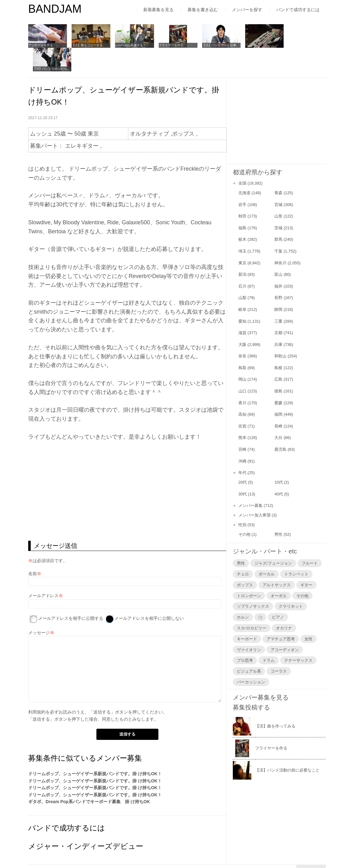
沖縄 (242, 437)
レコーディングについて (261, 45)
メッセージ (39, 609)
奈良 (242, 332)
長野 (278, 274)
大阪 (242, 321)
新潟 (242, 251)
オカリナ (284, 604)
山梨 (242, 274)
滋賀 (242, 309)
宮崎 (242, 425)
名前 (33, 550)
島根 (278, 344)
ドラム (269, 637)
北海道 (244, 169)
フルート (310, 539)
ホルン (243, 593)
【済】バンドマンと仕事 (218, 45)
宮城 (278, 181)
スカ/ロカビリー (252, 604)
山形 (278, 192)
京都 (278, 309)
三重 (278, 297)
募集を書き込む (203, 10)
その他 (244, 510)
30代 (243, 470)
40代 (279, 470)
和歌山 (280, 332)
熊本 (242, 414)
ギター (306, 561)
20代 (243, 458)
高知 (242, 390)
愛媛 (278, 379)
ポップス (245, 561)
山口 (242, 367)
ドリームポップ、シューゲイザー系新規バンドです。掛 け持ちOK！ (95, 750)
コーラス (279, 647)
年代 (242, 449)
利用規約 (37, 688)
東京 (242, 239)
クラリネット (291, 583)
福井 (278, 262)
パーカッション (251, 658)
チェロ (243, 550)
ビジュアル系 (249, 647)
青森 (278, 169)
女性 (308, 615)
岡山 (242, 356)
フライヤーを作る (170, 45)
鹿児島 (280, 425)
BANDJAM (55, 9)
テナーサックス (298, 637)
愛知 (242, 297)
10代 (279, 458)
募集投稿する (251, 683)
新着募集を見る (158, 10)
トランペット (296, 550)
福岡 (278, 390)
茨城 (278, 204)
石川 (242, 262)
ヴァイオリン (249, 626)
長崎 (278, 402)
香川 (242, 379)
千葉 (278, 227)
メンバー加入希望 (254, 491)
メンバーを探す (247, 10)
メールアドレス (43, 572)
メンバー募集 (250, 482)
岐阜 (242, 286)
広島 (278, 356)
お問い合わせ (192, 851)
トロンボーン (249, 572)
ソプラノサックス (253, 583)
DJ (260, 593)
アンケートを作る (41, 45)
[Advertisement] (127, 467)
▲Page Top (311, 846)
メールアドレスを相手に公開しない (149, 594)
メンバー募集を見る (261, 673)
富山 (278, 251)
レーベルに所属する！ (130, 45)
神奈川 (280, 239)
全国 (242, 159)
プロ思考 (245, 637)
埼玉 (242, 227)
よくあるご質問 (150, 851)
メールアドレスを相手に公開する (71, 594)
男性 (278, 510)
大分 (278, 414)
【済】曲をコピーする (87, 45)
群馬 (278, 216)
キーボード (247, 615)
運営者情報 (110, 851)
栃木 (242, 216)
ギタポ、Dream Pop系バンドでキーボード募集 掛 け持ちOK (89, 778)
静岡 (278, 286)
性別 (242, 501)
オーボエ (279, 572)
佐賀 (242, 402)
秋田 (242, 192)
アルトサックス (277, 561)
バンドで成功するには (298, 10)
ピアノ (278, 593)
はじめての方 (41, 851)
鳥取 (242, 344)
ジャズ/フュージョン (273, 539)
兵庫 (278, 321)
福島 (242, 204)
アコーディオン (285, 626)
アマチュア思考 (281, 615)
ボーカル (267, 550)
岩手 (242, 181)
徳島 (278, 367)
